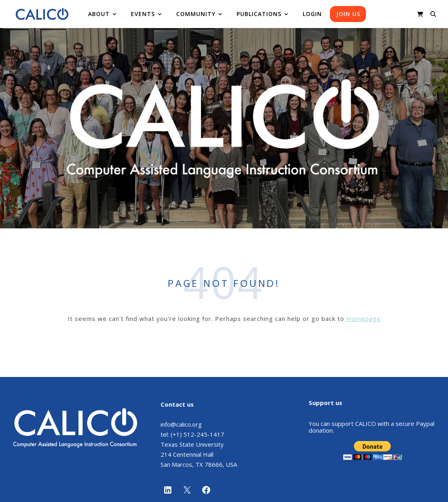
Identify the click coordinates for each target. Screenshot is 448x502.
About (99, 14)
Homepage (364, 319)
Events (143, 14)
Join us (348, 14)
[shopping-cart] (420, 14)
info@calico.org (181, 424)
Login (312, 14)
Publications (259, 14)
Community (196, 14)
